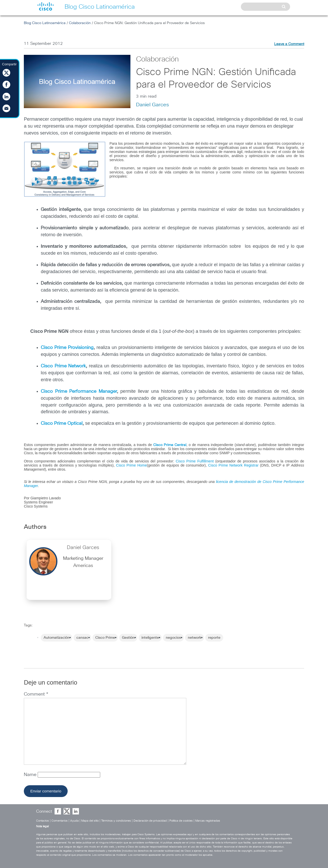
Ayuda (74, 821)
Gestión (128, 638)
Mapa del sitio (90, 821)
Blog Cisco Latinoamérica (45, 23)
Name (31, 775)
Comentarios (60, 821)
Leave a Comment (289, 44)
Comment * (36, 694)
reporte (214, 638)
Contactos (43, 821)
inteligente (150, 638)
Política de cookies (181, 821)
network (194, 638)
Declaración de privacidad (150, 821)
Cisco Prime (105, 638)
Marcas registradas (208, 821)
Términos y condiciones (116, 821)
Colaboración (80, 23)
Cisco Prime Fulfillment (195, 461)
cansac (82, 638)
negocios (173, 638)
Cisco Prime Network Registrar (233, 465)
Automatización (57, 638)
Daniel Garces (152, 105)
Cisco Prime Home (131, 465)
